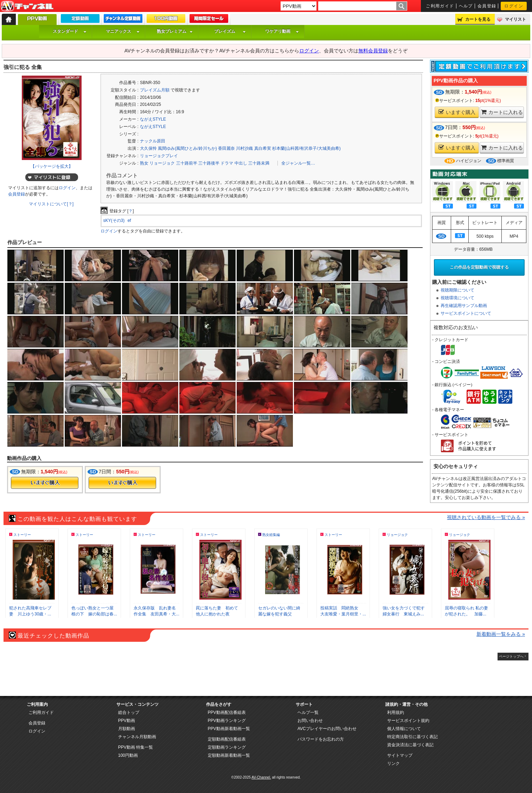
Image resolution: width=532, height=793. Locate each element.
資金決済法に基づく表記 (410, 745)
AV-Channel (27, 6)
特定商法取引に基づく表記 (412, 737)
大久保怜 (148, 148)
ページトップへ (511, 656)
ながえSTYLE (153, 119)
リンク (393, 763)
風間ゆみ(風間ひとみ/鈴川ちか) (187, 148)
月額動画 (127, 729)
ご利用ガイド (440, 6)
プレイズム (230, 31)
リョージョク (162, 163)
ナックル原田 (153, 141)
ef (129, 220)
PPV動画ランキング (227, 721)
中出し (241, 163)
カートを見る (478, 19)
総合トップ (129, 712)
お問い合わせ (310, 721)
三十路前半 (187, 163)
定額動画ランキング (227, 747)
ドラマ (227, 163)
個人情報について (404, 729)
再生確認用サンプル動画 (464, 306)
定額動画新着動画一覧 (229, 755)
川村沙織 (244, 148)
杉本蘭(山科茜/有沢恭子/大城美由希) (306, 148)
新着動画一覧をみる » (501, 634)
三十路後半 (209, 163)
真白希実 (263, 148)
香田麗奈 (226, 148)
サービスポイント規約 (408, 721)
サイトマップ (400, 755)
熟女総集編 (271, 535)
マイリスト (515, 19)
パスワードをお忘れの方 (321, 739)
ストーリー (22, 535)
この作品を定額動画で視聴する (479, 267)
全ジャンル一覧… (298, 163)
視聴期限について (457, 290)
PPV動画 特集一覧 (136, 747)
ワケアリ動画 (282, 31)
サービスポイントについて (466, 313)
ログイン (514, 6)
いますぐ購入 (457, 112)
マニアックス (123, 31)
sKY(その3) (114, 220)
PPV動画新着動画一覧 (229, 729)
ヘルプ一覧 (308, 712)
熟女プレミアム (175, 31)
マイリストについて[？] (51, 204)
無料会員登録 (373, 51)
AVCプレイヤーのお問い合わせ (327, 729)
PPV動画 (127, 721)
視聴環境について (457, 298)
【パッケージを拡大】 (52, 166)
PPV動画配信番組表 (227, 712)
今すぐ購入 (45, 483)
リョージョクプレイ (159, 156)
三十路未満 (259, 163)
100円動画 (128, 755)
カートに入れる (502, 112)
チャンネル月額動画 (137, 737)
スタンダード (70, 31)
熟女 (144, 163)
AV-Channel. (261, 777)
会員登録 (487, 6)
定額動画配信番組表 (227, 739)
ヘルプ (466, 6)
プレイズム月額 (155, 90)
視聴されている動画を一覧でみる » (486, 517)
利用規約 (396, 712)
